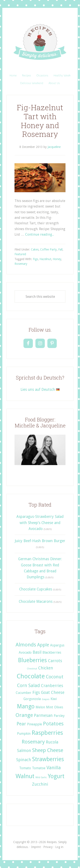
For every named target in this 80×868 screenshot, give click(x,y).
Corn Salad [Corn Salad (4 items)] (28, 685)
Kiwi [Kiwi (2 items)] (54, 699)
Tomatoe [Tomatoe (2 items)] (39, 768)
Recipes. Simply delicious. (40, 42)
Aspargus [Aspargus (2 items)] (57, 645)
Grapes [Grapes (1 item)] (46, 699)
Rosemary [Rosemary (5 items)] (33, 742)
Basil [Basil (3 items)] (37, 652)
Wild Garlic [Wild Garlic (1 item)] (41, 777)
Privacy (48, 847)
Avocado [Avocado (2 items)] (25, 652)
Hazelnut (45, 259)
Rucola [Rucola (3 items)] (52, 742)
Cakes (35, 249)
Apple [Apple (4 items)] (43, 645)
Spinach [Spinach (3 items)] (24, 760)
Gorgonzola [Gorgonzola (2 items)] (32, 699)
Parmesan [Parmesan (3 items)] (43, 715)
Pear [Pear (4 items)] (21, 724)
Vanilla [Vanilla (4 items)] (54, 768)
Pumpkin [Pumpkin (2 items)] (24, 734)
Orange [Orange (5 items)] (24, 715)
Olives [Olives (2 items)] (59, 707)
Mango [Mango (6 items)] (26, 706)
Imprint (36, 847)
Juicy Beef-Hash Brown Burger (40, 541)
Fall (60, 249)
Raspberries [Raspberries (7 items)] (47, 733)
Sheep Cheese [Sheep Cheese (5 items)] (48, 750)
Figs (35, 259)
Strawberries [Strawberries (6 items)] (48, 759)
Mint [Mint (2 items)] (50, 707)
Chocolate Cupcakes (36, 589)
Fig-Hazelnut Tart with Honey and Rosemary (40, 121)
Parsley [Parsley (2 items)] (59, 716)
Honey (57, 259)
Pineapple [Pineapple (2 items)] (35, 724)
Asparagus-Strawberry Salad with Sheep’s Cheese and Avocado (40, 523)
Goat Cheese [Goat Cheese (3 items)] (53, 693)
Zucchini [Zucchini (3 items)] (40, 784)
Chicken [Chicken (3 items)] (46, 668)
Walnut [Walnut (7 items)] (25, 776)
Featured (20, 254)
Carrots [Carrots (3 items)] (55, 661)
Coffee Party (48, 249)
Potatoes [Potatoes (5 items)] (53, 724)
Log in (59, 847)
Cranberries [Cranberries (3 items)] (52, 686)
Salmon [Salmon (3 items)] (24, 751)
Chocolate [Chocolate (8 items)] (31, 676)
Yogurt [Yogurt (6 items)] (56, 776)
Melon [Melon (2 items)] (40, 707)
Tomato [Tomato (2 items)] (25, 768)
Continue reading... (40, 234)
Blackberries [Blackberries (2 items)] (52, 652)
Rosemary (21, 264)
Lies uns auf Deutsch (40, 390)
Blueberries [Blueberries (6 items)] (32, 660)
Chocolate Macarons (36, 602)
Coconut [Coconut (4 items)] (55, 677)
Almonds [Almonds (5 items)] (26, 645)
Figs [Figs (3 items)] (36, 693)
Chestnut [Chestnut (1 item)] (32, 669)
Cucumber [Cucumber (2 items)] (24, 693)
